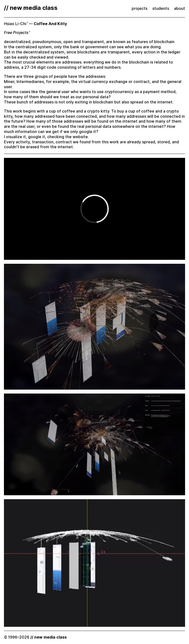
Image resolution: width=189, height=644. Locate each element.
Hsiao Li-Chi (15, 24)
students (161, 8)
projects (140, 8)
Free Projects (16, 33)
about (180, 8)
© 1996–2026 (35, 637)
